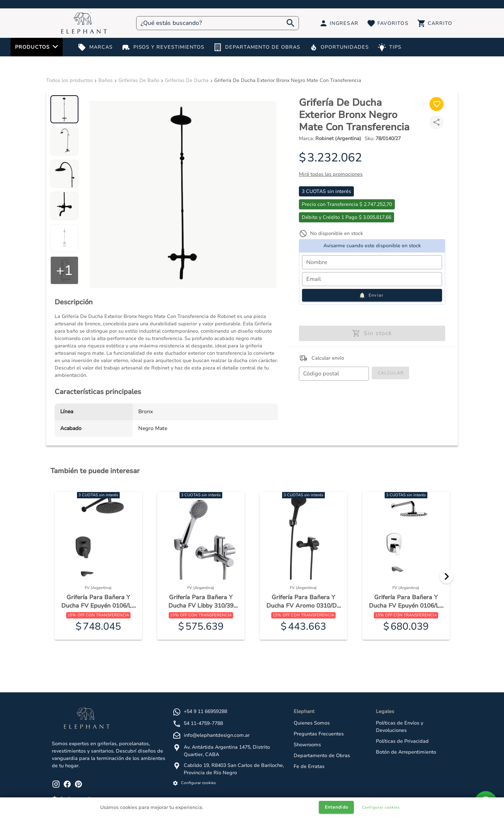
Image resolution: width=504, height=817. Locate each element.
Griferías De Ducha (187, 80)
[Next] (447, 576)
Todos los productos (69, 80)
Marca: (330, 139)
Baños (106, 80)
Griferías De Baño (139, 80)
